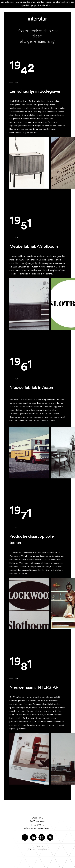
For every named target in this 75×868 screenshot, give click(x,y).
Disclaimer (39, 846)
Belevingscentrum (13, 2)
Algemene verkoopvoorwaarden (39, 849)
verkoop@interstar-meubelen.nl (38, 828)
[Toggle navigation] (62, 19)
